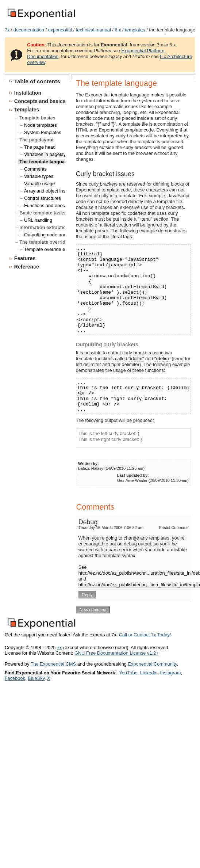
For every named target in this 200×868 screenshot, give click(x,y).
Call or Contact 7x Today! (145, 635)
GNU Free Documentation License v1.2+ (117, 653)
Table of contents (37, 81)
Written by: (89, 464)
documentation (29, 30)
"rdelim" (162, 359)
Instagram (171, 673)
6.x (118, 30)
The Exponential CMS (53, 664)
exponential (60, 30)
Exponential (140, 664)
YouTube (128, 673)
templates (135, 30)
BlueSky (36, 678)
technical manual (93, 30)
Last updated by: (133, 475)
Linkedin (149, 673)
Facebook (15, 678)
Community (165, 664)
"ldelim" (136, 359)
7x (7, 30)
